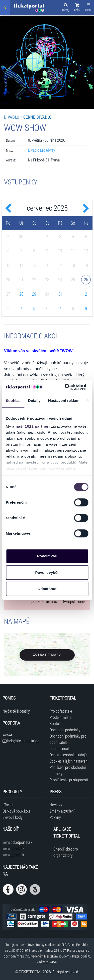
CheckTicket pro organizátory (66, 852)
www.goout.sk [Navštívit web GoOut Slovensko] (13, 855)
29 (34, 294)
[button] (77, 8)
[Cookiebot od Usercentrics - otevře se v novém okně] (65, 387)
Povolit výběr (47, 572)
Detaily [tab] (34, 401)
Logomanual (59, 748)
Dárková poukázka (16, 811)
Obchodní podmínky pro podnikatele (68, 739)
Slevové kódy (13, 817)
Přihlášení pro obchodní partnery (68, 770)
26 (86, 279)
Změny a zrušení (62, 811)
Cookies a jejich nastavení (69, 761)
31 (60, 294)
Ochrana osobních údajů (68, 755)
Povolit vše (47, 556)
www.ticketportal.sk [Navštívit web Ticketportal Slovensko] (17, 842)
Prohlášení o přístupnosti (69, 780)
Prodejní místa (61, 717)
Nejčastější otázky (16, 711)
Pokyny (55, 817)
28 (21, 294)
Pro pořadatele (61, 711)
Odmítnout (47, 589)
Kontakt (56, 723)
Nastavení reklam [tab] (64, 401)
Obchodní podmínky (65, 730)
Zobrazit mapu (47, 655)
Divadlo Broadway (42, 150)
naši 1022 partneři (33, 426)
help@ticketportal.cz (21, 741)
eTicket (8, 805)
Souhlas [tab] (13, 401)
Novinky (56, 805)
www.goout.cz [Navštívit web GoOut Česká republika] (13, 848)
